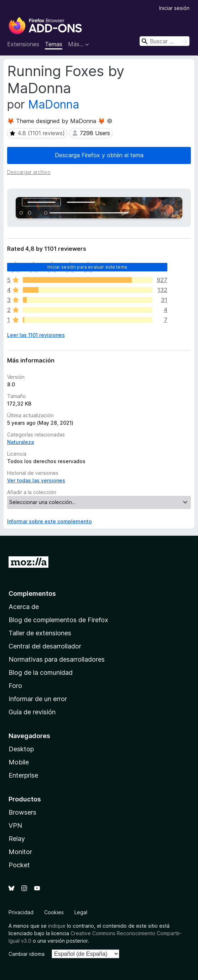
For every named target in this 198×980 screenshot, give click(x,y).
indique (57, 926)
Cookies (54, 912)
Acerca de (24, 607)
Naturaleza (20, 442)
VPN (15, 825)
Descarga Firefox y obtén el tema (99, 155)
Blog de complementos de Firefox (58, 620)
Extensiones (23, 44)
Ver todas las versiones (36, 480)
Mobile (19, 762)
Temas (54, 44)
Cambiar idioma (27, 954)
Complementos (32, 594)
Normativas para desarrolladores (57, 659)
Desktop (21, 749)
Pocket (19, 865)
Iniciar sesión (174, 8)
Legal (81, 912)
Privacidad (21, 912)
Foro (15, 686)
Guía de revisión (32, 712)
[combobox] (165, 41)
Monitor (20, 852)
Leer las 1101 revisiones (36, 335)
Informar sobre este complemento (49, 521)
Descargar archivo (29, 172)
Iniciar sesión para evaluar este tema (87, 267)
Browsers (22, 812)
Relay (17, 839)
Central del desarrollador (45, 646)
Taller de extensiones (40, 633)
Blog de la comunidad (41, 672)
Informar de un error (38, 699)
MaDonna (54, 104)
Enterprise (23, 775)
